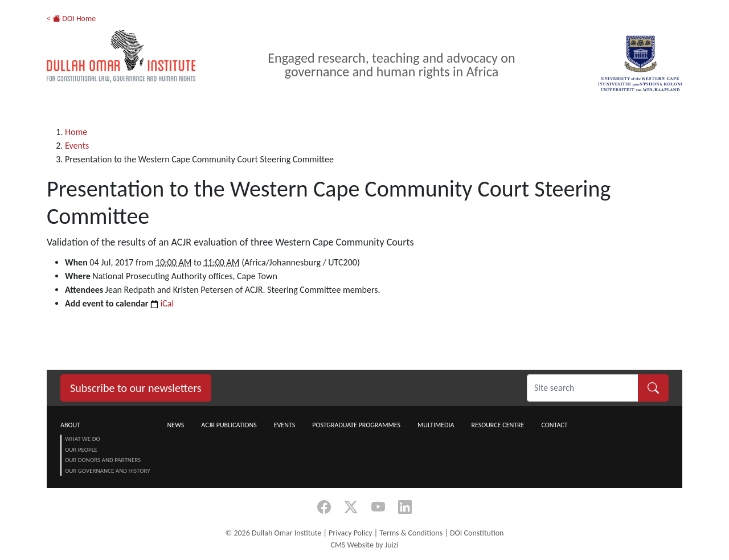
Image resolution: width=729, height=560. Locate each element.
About (70, 425)
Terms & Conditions (411, 533)
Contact (554, 425)
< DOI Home (71, 19)
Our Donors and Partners (103, 460)
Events (77, 146)
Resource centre (497, 425)
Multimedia (436, 425)
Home (76, 132)
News (176, 425)
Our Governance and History (108, 471)
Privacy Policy (351, 533)
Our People (81, 450)
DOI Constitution (477, 533)
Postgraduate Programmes (356, 425)
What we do (83, 439)
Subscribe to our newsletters (136, 388)
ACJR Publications (229, 425)
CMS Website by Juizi (364, 545)
